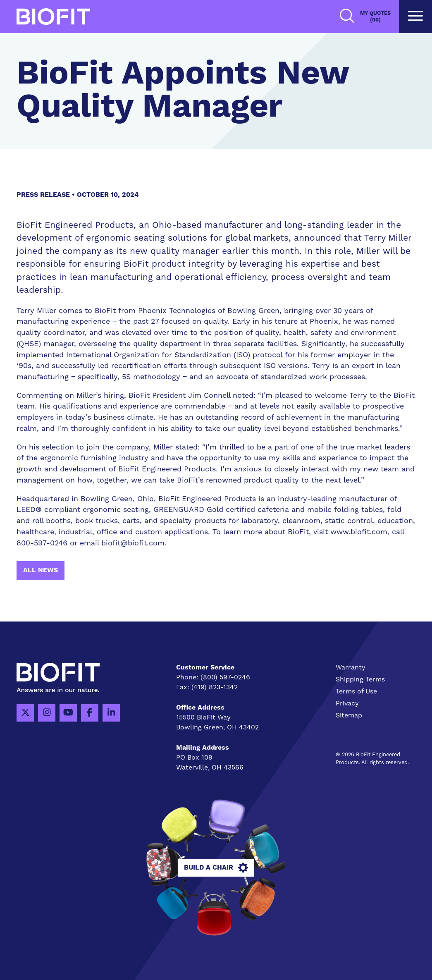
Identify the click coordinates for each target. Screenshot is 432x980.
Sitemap (349, 715)
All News (41, 570)
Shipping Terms (360, 679)
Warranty (351, 667)
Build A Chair (216, 868)
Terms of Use (356, 691)
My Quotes (375, 17)
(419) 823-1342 (215, 687)
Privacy (347, 703)
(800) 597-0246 (225, 677)
